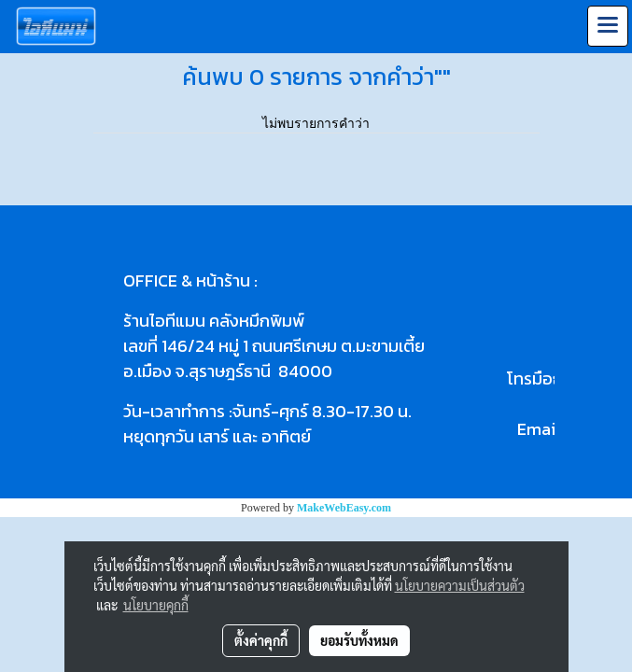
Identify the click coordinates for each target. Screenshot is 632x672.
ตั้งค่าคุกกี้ (261, 640)
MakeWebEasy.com (344, 508)
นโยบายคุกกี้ (156, 605)
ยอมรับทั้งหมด (359, 640)
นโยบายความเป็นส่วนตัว (460, 585)
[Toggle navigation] (608, 26)
